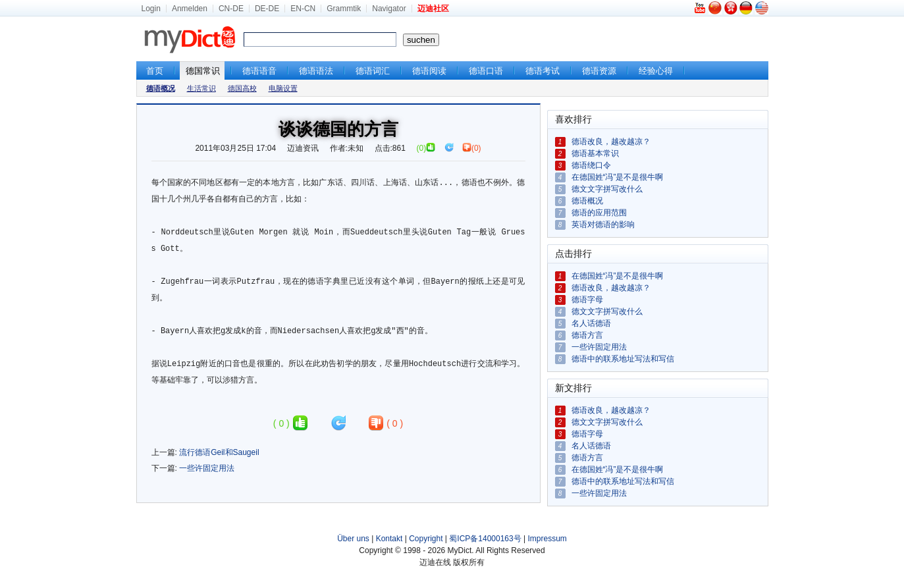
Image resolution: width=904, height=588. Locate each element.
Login (151, 9)
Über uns (353, 539)
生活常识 (201, 88)
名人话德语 (591, 323)
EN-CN (303, 9)
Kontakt (389, 539)
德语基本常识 (595, 153)
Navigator (389, 9)
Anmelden (190, 9)
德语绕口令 (591, 165)
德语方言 (587, 335)
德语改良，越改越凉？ (611, 142)
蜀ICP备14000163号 (485, 539)
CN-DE (231, 9)
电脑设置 (283, 88)
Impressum (547, 539)
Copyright (426, 539)
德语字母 (587, 300)
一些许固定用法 (207, 468)
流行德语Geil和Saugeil (219, 452)
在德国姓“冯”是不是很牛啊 (618, 177)
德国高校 (242, 88)
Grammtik (344, 9)
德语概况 (587, 201)
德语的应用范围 (599, 213)
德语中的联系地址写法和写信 (623, 359)
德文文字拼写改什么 (607, 189)
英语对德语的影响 (603, 225)
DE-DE (267, 9)
